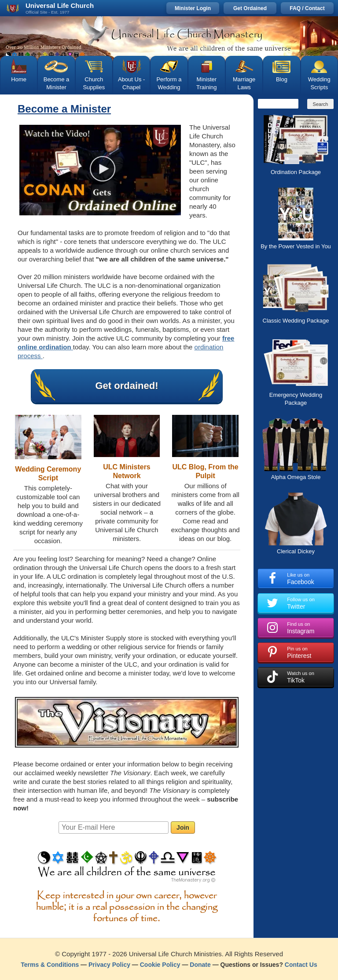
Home (19, 79)
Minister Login (193, 8)
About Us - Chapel (131, 83)
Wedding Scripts (319, 83)
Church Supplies (94, 83)
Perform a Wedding (169, 83)
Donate (200, 965)
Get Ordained (250, 8)
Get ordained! (127, 386)
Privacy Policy (109, 965)
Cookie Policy (160, 965)
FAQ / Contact (307, 8)
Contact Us (301, 965)
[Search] (278, 104)
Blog (282, 79)
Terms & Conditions (50, 965)
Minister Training (206, 83)
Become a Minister (57, 83)
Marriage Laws (244, 83)
